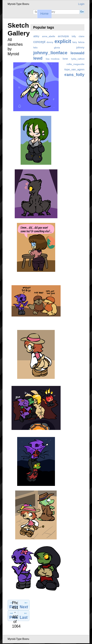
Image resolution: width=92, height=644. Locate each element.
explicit (63, 41)
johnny (80, 47)
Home (44, 14)
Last (24, 615)
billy (74, 36)
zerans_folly (72, 75)
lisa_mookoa (53, 59)
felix (35, 48)
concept (39, 42)
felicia (81, 42)
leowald (77, 53)
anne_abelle (48, 36)
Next (24, 605)
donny (50, 42)
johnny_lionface (50, 53)
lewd (38, 58)
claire (82, 36)
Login (81, 4)
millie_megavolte (75, 64)
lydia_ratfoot (78, 59)
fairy (75, 42)
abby (36, 36)
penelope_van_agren (72, 69)
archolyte (64, 36)
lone (65, 59)
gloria (57, 48)
